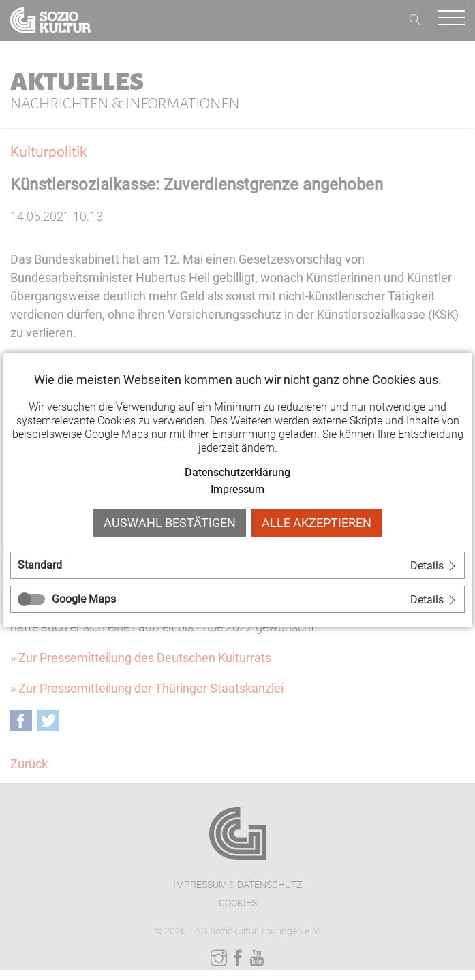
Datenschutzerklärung (237, 472)
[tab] (237, 565)
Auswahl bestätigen (170, 523)
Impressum (237, 489)
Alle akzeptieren (317, 523)
